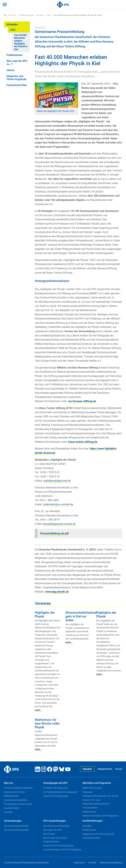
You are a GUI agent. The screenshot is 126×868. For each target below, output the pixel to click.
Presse (119, 769)
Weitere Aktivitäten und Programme (100, 816)
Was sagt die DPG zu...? (17, 63)
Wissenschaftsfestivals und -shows (100, 796)
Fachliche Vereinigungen (56, 788)
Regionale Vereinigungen (56, 796)
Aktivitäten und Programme (97, 783)
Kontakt (8, 812)
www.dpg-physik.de (57, 592)
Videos (11, 70)
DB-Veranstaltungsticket (16, 830)
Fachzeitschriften (17, 85)
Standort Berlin (12, 808)
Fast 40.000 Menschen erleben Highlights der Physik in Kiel (21, 42)
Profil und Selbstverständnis (18, 788)
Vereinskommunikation (16, 800)
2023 (49, 15)
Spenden (87, 769)
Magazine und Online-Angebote (16, 78)
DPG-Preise (49, 834)
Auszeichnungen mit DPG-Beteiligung (62, 850)
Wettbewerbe (89, 812)
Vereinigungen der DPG (55, 783)
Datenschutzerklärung (111, 863)
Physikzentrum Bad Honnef (18, 804)
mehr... (38, 710)
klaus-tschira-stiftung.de (83, 442)
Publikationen (15, 55)
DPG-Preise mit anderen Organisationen (55, 840)
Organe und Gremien (14, 792)
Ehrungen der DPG (52, 830)
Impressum (79, 863)
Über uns (9, 783)
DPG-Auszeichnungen (55, 821)
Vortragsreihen (90, 808)
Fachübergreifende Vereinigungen (60, 792)
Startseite (10, 15)
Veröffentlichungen (26, 15)
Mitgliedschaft (105, 769)
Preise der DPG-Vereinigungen (58, 846)
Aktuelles (40, 15)
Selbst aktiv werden (92, 788)
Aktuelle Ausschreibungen (56, 826)
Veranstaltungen (13, 821)
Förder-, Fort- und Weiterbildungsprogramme (96, 802)
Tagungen (87, 792)
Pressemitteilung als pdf (54, 533)
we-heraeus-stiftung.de (82, 401)
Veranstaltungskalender (16, 826)
